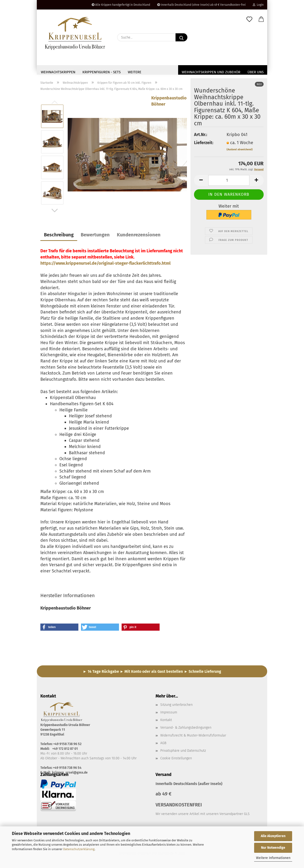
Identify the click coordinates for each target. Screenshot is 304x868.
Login (258, 5)
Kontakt (166, 721)
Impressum (169, 714)
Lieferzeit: (204, 144)
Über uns (256, 72)
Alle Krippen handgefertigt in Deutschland (121, 5)
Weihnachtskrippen (58, 72)
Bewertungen (95, 236)
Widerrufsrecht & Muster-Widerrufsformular (193, 737)
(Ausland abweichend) (240, 151)
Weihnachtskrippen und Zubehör (211, 72)
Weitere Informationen (273, 858)
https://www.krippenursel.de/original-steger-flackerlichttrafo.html (105, 265)
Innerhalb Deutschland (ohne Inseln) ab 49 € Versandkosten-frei (201, 5)
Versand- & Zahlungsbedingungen (186, 729)
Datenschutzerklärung (79, 849)
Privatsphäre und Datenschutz (183, 752)
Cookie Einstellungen (176, 760)
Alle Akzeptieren (273, 836)
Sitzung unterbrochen (176, 706)
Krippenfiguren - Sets (102, 72)
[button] (261, 20)
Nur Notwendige (273, 848)
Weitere (135, 72)
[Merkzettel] (249, 20)
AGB (163, 744)
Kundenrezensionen (139, 236)
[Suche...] (181, 37)
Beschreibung (59, 236)
